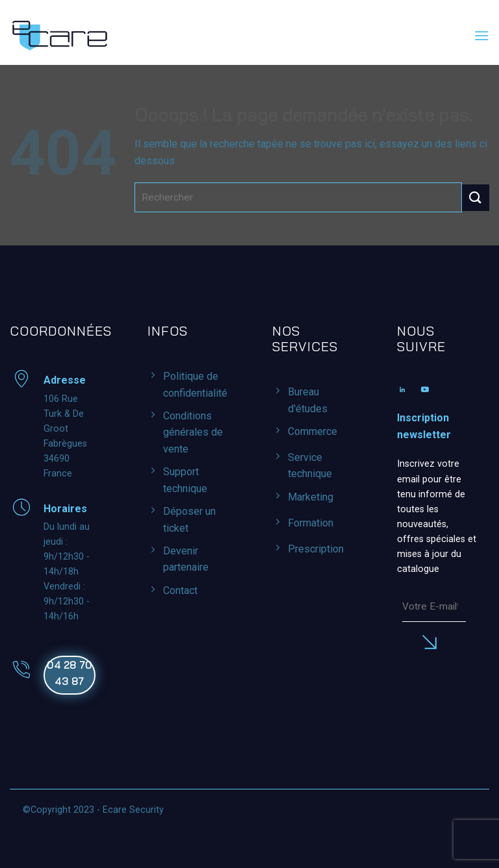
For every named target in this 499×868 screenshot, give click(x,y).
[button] (481, 35)
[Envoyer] (476, 198)
